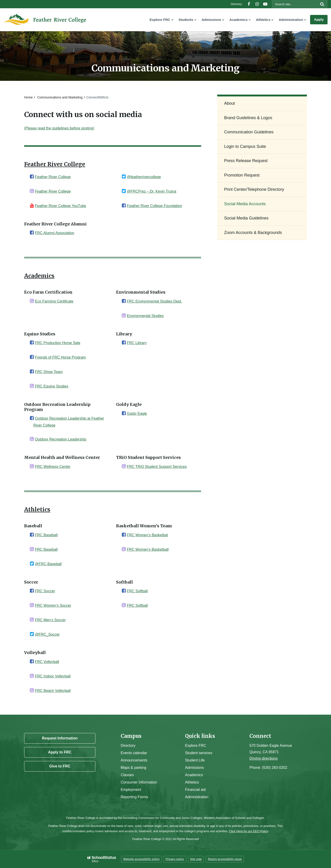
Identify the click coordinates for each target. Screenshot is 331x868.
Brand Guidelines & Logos (248, 118)
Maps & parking (133, 768)
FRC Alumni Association (55, 233)
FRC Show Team (49, 372)
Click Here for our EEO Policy (248, 831)
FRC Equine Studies (52, 386)
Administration (197, 797)
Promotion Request (242, 175)
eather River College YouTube (62, 206)
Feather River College (53, 177)
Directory (236, 4)
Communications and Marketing (60, 97)
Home (28, 97)
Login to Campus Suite (253, 148)
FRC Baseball (46, 535)
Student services (199, 753)
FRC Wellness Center (53, 467)
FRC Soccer (45, 591)
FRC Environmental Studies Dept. (154, 301)
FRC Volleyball (47, 662)
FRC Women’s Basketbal (147, 535)
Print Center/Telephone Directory (254, 189)
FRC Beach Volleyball (53, 691)
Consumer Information (139, 782)
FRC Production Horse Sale (58, 343)
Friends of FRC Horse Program (60, 357)
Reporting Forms (134, 797)
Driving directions (264, 758)
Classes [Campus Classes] (127, 775)
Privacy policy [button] (175, 859)
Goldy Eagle (137, 414)
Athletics (192, 782)
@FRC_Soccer (47, 634)
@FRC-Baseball (48, 564)
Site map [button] (196, 859)
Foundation (173, 206)
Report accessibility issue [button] (225, 859)
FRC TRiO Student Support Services (157, 467)
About (230, 103)
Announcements (134, 760)
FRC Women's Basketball (148, 549)
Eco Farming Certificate (54, 301)
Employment (131, 790)
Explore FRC (196, 746)
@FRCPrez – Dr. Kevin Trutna (152, 191)
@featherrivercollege (144, 177)
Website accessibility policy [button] (141, 859)
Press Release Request (246, 161)
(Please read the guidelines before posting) (59, 128)
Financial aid (195, 790)
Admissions (194, 768)
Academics (194, 775)
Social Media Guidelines (246, 218)
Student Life (195, 760)
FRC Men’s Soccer (50, 620)
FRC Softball (137, 591)
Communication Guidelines (249, 132)
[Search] (322, 4)
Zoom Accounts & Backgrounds (253, 233)
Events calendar (134, 753)
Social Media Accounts (245, 204)
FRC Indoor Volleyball (53, 676)
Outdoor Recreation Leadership (61, 439)
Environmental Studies (145, 316)
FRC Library (137, 343)
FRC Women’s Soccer (53, 605)
